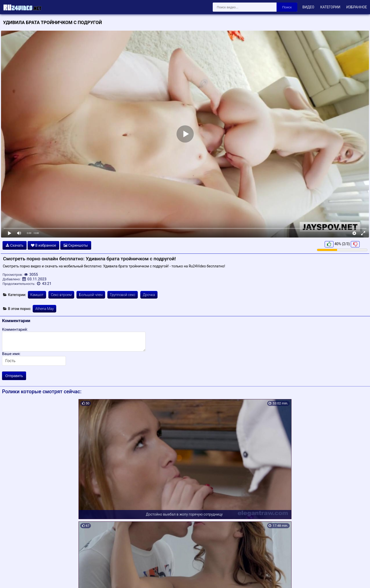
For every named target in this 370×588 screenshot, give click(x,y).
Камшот (37, 295)
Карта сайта (11, 578)
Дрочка (149, 295)
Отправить (14, 376)
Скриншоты (76, 245)
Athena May (44, 309)
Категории (330, 7)
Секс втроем (61, 295)
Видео (308, 7)
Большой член (91, 295)
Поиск (287, 7)
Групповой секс (123, 295)
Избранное (357, 7)
